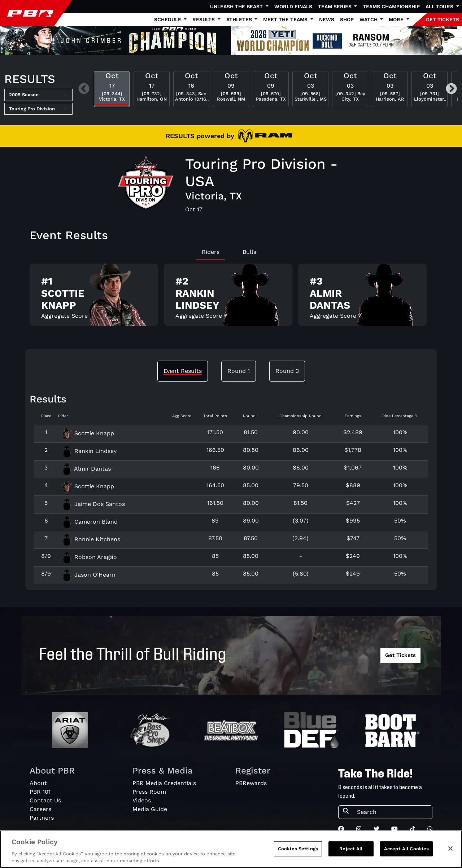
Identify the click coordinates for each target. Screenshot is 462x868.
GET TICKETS (443, 19)
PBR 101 (40, 792)
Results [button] (204, 19)
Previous (84, 89)
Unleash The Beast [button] (237, 6)
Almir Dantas (86, 469)
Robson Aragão (89, 557)
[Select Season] (38, 95)
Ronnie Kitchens (91, 539)
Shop (347, 19)
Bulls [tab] (249, 252)
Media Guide (150, 809)
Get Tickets (400, 655)
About (38, 783)
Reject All (351, 852)
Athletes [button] (240, 19)
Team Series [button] (335, 6)
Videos (142, 800)
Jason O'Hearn (88, 575)
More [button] (397, 19)
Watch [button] (369, 19)
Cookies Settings (298, 852)
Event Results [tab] (183, 371)
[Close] (450, 852)
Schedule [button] (168, 19)
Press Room (149, 792)
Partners (42, 818)
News (327, 19)
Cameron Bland (89, 522)
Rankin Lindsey (89, 451)
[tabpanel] (231, 298)
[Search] (392, 812)
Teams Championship (391, 6)
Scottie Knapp (88, 433)
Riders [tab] (211, 252)
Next (451, 89)
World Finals (293, 6)
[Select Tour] (38, 109)
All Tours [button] (440, 6)
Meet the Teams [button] (286, 19)
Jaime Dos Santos (93, 504)
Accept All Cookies (406, 852)
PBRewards (251, 783)
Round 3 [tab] (287, 371)
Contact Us (45, 800)
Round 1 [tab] (239, 371)
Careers (40, 809)
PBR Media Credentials (164, 783)
